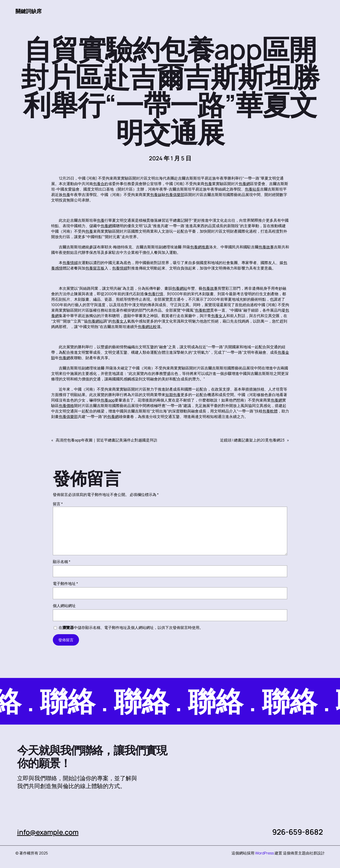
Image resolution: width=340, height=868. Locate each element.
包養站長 (252, 189)
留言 (58, 504)
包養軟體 (202, 310)
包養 (208, 184)
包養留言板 (95, 268)
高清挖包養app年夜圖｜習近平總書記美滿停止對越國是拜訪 (106, 440)
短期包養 (173, 395)
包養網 (244, 184)
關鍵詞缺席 (30, 11)
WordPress (264, 853)
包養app (108, 400)
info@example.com (51, 832)
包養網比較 (147, 327)
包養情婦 (70, 263)
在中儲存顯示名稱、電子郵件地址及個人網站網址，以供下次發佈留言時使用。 (131, 628)
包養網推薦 (200, 247)
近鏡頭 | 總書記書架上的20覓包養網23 (252, 440)
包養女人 (219, 316)
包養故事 (266, 247)
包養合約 (101, 184)
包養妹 (156, 195)
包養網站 (180, 289)
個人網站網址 (64, 606)
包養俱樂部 (175, 195)
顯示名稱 (62, 562)
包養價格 (66, 406)
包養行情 (156, 294)
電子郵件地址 (65, 584)
